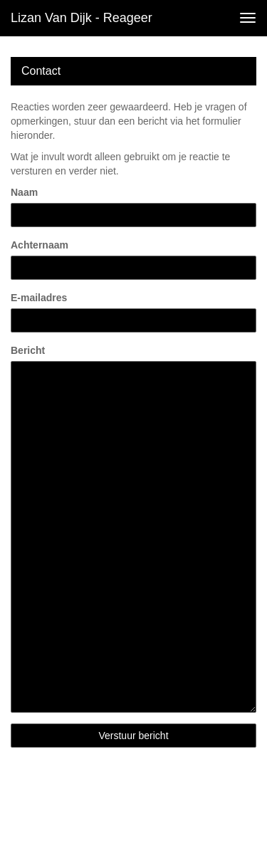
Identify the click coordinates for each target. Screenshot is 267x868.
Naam (24, 192)
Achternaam (40, 245)
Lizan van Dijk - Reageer (82, 18)
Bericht (28, 350)
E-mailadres (39, 298)
